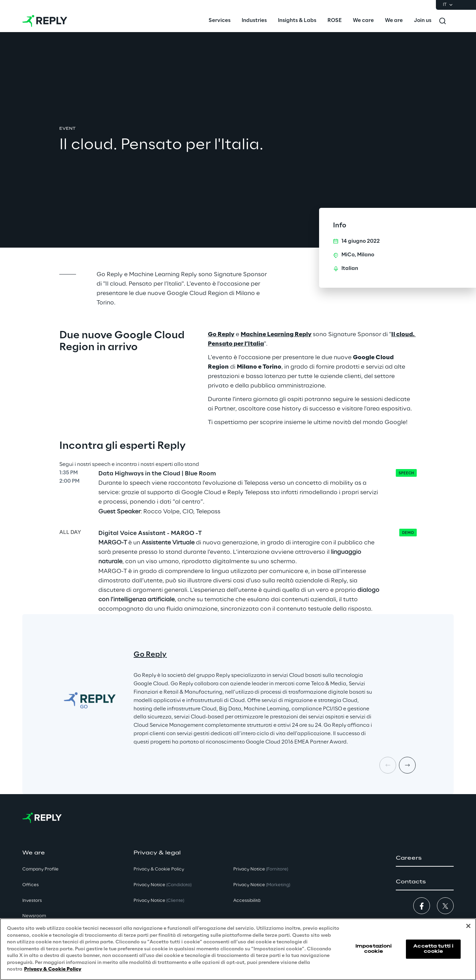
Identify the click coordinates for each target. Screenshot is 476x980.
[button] (425, 858)
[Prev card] (388, 765)
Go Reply (221, 334)
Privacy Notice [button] (163, 885)
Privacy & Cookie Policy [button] (159, 869)
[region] (238, 949)
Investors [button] (32, 901)
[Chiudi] (468, 926)
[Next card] (407, 765)
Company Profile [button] (40, 869)
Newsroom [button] (34, 916)
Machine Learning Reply (276, 334)
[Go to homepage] (45, 21)
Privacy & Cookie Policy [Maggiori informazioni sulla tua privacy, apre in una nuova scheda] (53, 969)
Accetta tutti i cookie (433, 949)
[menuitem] (220, 21)
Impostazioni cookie (373, 949)
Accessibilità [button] (247, 901)
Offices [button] (31, 885)
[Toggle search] (443, 21)
